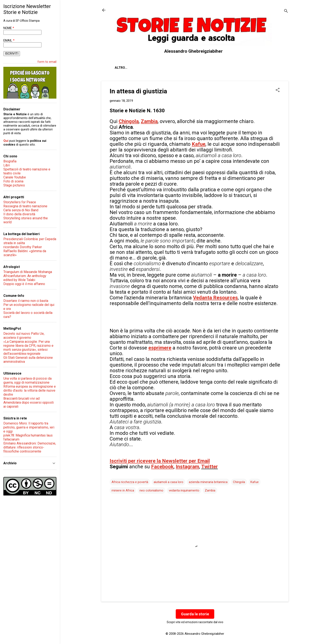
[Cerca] (286, 11)
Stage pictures (14, 185)
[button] (278, 90)
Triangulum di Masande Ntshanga (28, 272)
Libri (7, 165)
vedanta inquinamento (184, 490)
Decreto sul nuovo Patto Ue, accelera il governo (24, 336)
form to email (47, 62)
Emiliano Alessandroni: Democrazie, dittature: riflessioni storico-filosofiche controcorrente (30, 447)
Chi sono (141, 68)
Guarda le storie (195, 614)
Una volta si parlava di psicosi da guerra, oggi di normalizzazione (27, 380)
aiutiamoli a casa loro (168, 482)
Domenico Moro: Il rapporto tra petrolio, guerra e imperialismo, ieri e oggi (29, 427)
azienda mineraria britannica (208, 482)
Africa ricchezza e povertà (130, 482)
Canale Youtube (15, 177)
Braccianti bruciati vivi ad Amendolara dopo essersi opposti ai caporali (29, 402)
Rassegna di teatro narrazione (25, 206)
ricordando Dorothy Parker (23, 247)
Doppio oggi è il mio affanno (24, 284)
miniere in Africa (123, 490)
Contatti (164, 68)
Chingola (239, 482)
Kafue (255, 482)
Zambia (210, 490)
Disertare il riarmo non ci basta (26, 301)
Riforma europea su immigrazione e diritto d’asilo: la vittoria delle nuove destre (30, 390)
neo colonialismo (151, 490)
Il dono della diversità (19, 214)
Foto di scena (13, 181)
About (120, 68)
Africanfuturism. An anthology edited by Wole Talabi (25, 278)
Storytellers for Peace (20, 202)
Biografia (10, 161)
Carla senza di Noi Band (21, 210)
